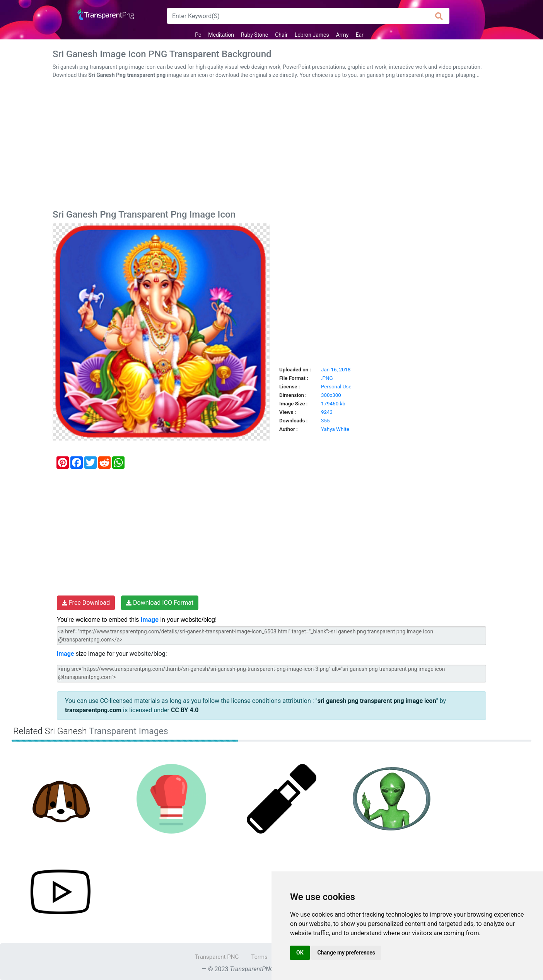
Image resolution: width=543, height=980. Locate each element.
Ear (359, 35)
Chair (281, 35)
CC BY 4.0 (185, 710)
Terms (260, 957)
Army (342, 35)
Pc (198, 35)
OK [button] (300, 953)
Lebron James (312, 35)
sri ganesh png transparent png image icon (377, 701)
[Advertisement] (271, 146)
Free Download (86, 603)
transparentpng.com (93, 710)
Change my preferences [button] (346, 953)
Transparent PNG (217, 957)
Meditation (221, 35)
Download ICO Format (160, 603)
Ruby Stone (254, 35)
